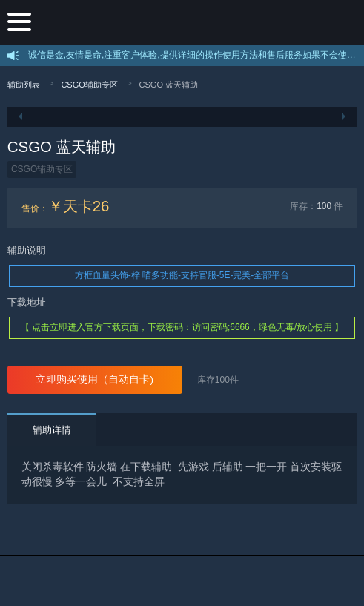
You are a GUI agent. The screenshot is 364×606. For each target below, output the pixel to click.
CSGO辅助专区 (89, 85)
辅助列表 (24, 85)
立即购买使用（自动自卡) (95, 379)
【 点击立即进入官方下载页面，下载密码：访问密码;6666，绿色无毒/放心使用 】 (182, 327)
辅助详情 (52, 430)
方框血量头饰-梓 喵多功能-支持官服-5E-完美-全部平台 (182, 275)
